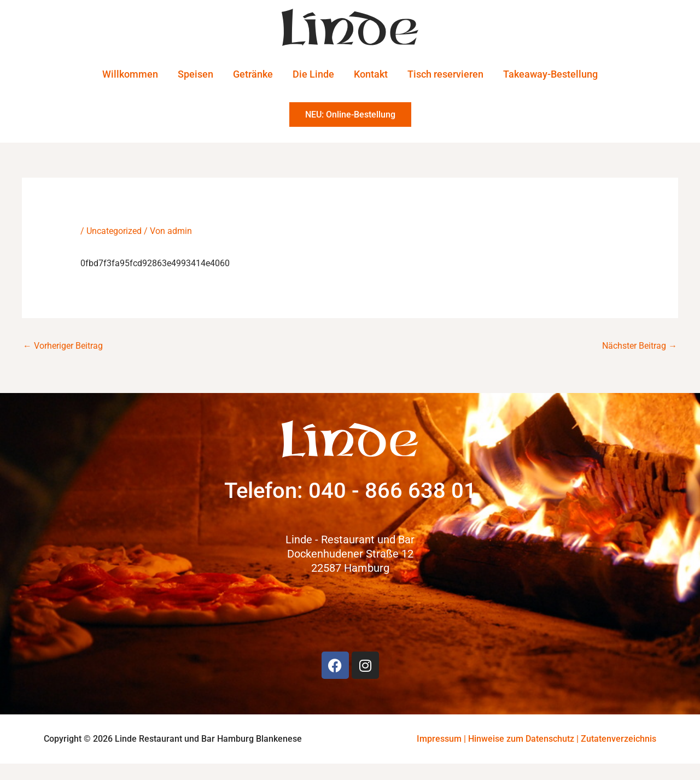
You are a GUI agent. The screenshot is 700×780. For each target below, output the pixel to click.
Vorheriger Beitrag (63, 345)
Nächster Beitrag (640, 345)
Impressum (439, 739)
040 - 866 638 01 (392, 491)
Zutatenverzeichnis (619, 739)
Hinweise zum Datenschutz (521, 739)
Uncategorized (114, 230)
